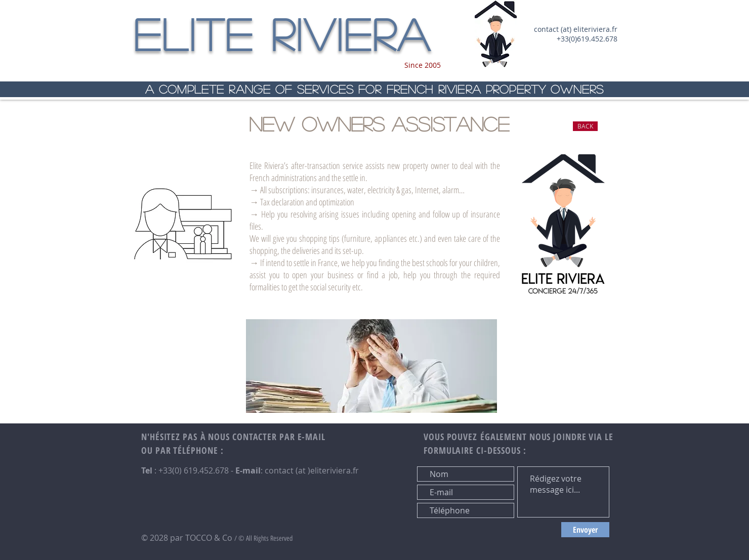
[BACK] (585, 126)
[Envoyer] (585, 530)
